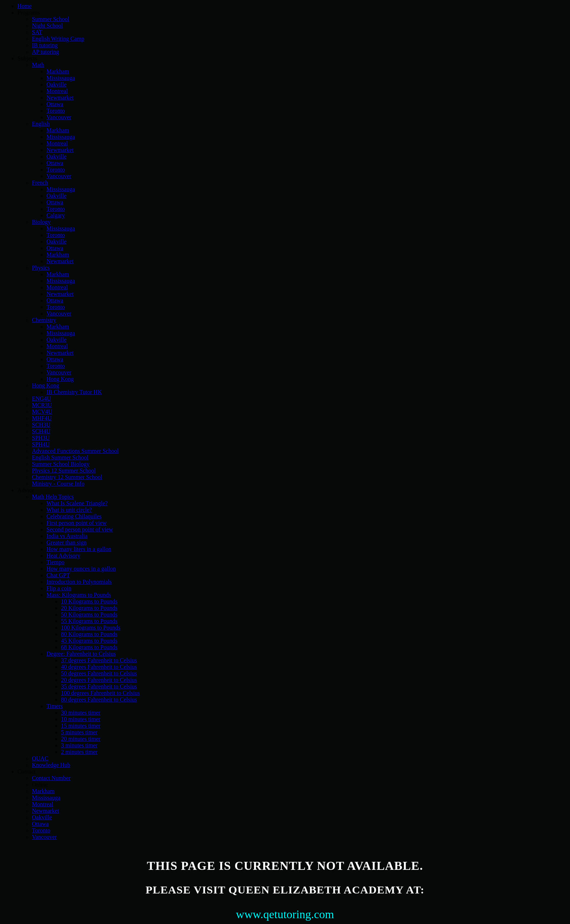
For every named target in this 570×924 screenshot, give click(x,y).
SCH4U (41, 431)
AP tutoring (46, 52)
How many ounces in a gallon (81, 569)
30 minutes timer (81, 713)
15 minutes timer (81, 726)
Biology (41, 222)
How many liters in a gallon (79, 549)
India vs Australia (67, 536)
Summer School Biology (61, 464)
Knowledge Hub (51, 765)
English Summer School (60, 457)
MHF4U (42, 418)
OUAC (40, 758)
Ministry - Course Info (58, 484)
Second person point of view (80, 529)
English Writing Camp (58, 39)
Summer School (51, 19)
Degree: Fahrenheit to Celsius (81, 654)
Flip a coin (59, 588)
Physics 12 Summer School (64, 471)
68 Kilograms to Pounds (89, 647)
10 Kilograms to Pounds (89, 601)
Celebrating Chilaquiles (74, 516)
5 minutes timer (79, 732)
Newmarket (60, 98)
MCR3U (42, 405)
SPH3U (41, 438)
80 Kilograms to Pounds (89, 634)
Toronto (56, 111)
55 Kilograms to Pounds (89, 621)
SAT (37, 32)
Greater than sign (67, 543)
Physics (41, 268)
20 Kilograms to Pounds (89, 608)
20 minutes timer (81, 739)
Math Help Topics (53, 497)
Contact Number (51, 778)
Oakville (57, 85)
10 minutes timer (81, 719)
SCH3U (41, 425)
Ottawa (55, 104)
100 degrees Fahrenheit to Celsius (101, 693)
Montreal (57, 91)
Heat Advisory (63, 556)
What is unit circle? (69, 510)
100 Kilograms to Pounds (91, 628)
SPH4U (41, 444)
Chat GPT (58, 575)
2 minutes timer (79, 752)
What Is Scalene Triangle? (77, 503)
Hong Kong (60, 379)
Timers (55, 706)
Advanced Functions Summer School (75, 451)
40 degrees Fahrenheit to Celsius (99, 667)
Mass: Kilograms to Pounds (79, 595)
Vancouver (59, 117)
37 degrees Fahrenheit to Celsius (99, 660)
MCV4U (42, 412)
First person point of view (77, 523)
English (41, 124)
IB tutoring (45, 45)
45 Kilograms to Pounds (89, 641)
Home (25, 6)
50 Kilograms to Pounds (89, 614)
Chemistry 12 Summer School (67, 477)
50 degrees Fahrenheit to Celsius (99, 673)
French (40, 183)
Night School (47, 26)
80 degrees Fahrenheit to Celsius (99, 700)
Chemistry (44, 320)
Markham (58, 71)
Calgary (56, 215)
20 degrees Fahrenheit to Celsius (99, 680)
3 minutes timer (79, 745)
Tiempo (55, 562)
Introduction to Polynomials (79, 582)
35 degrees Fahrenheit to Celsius (99, 686)
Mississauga (61, 78)
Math (38, 65)
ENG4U (41, 399)
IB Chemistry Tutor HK (74, 392)
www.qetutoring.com (285, 914)
